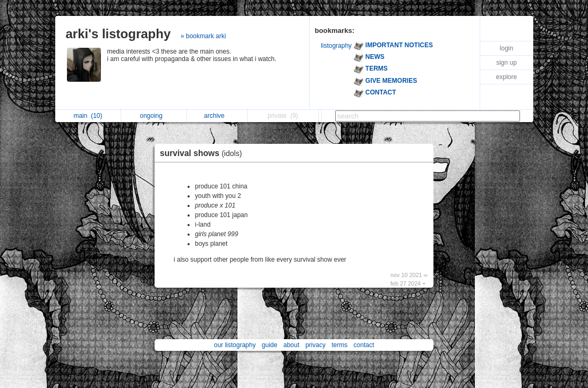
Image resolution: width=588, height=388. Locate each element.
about (292, 345)
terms (339, 345)
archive (217, 116)
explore (506, 77)
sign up (506, 63)
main (88, 116)
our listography (235, 345)
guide (270, 345)
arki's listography (118, 34)
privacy (316, 345)
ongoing (154, 116)
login (506, 48)
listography (336, 46)
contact (364, 345)
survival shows (203, 153)
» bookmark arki (203, 36)
